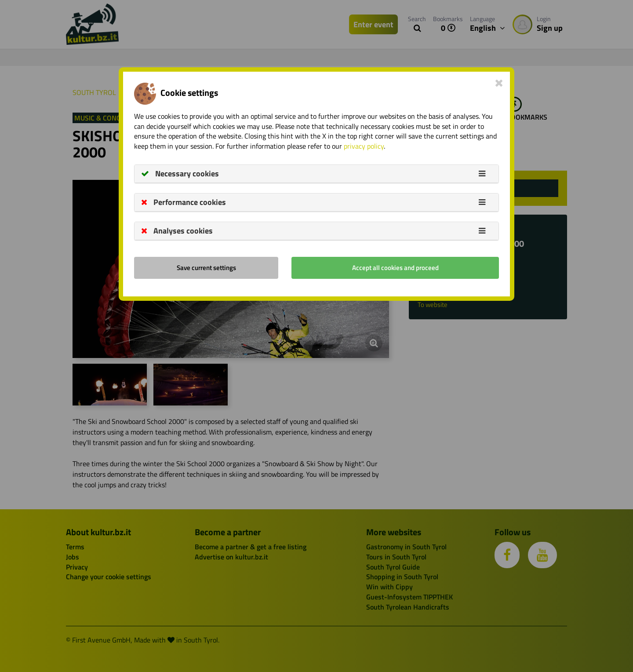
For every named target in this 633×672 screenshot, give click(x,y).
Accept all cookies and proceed (395, 268)
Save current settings (206, 268)
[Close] (499, 83)
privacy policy (364, 146)
